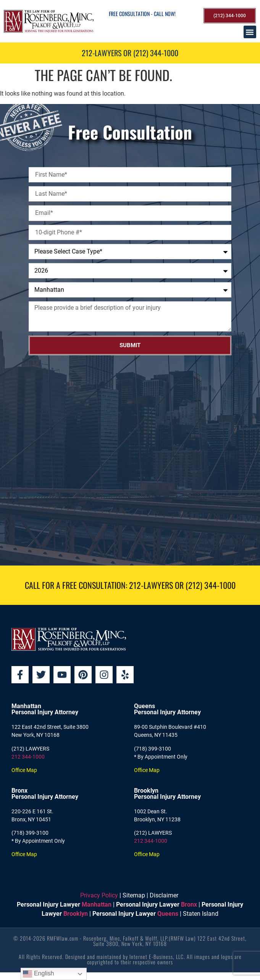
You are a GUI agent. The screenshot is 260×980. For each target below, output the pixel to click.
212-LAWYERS (151, 585)
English (38, 974)
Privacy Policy (99, 895)
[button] (250, 32)
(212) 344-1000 (211, 585)
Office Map (24, 770)
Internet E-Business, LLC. (157, 956)
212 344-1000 (28, 757)
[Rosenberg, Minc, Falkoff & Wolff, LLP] (130, 460)
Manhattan (97, 904)
